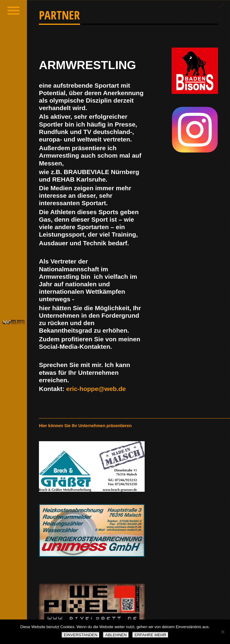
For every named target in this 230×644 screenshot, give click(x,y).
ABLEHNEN (116, 635)
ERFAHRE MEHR (150, 635)
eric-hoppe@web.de (96, 389)
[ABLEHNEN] (223, 632)
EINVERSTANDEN (81, 635)
